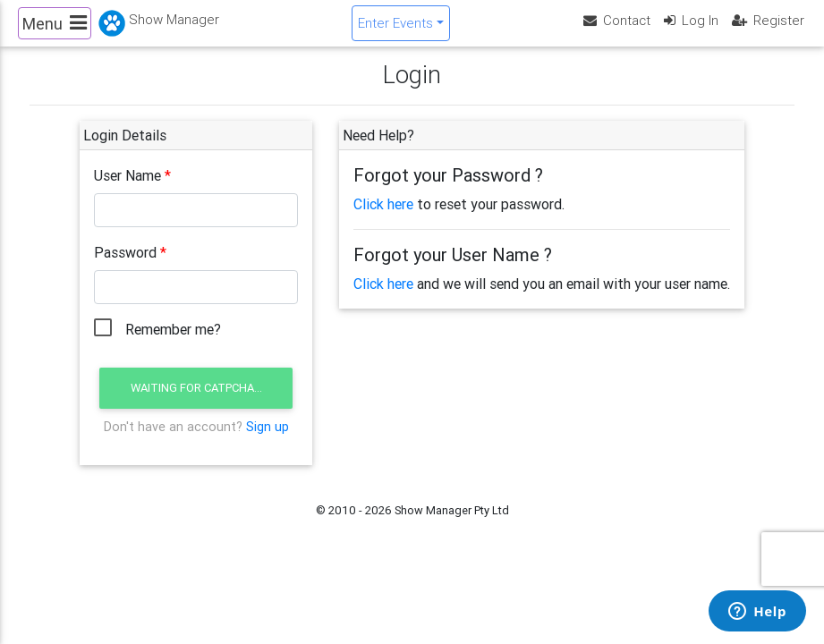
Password (125, 267)
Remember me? (173, 343)
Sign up (268, 441)
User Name (127, 190)
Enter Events (395, 30)
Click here (383, 218)
